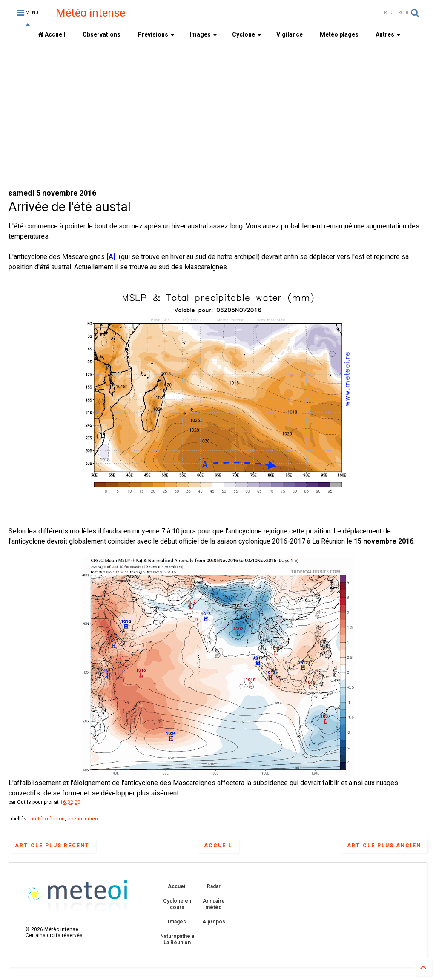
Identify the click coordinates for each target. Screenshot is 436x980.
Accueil (52, 34)
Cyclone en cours (177, 904)
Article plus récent (52, 846)
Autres (388, 34)
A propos (214, 922)
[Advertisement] (218, 115)
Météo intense (90, 13)
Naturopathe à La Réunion (177, 939)
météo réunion (47, 819)
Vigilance (290, 34)
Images (203, 34)
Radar (214, 886)
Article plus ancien (384, 846)
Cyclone (247, 34)
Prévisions (156, 34)
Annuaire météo (214, 904)
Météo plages (339, 34)
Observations (102, 34)
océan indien (83, 819)
